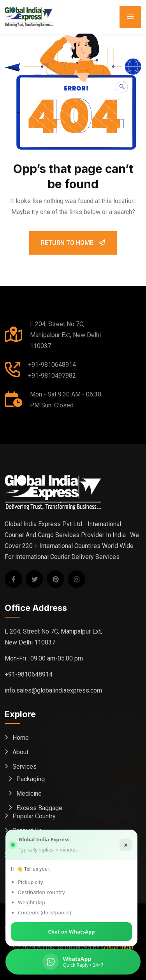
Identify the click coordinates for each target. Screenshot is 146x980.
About (20, 752)
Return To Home (73, 243)
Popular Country (34, 816)
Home (21, 738)
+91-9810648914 (52, 365)
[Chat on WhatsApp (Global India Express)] (73, 962)
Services (25, 767)
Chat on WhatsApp (72, 932)
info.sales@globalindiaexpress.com (53, 690)
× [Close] (126, 845)
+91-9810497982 (52, 376)
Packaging (31, 779)
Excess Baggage (39, 808)
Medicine (29, 793)
